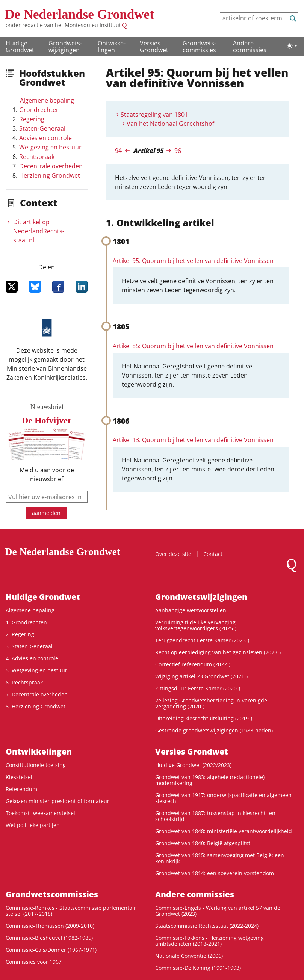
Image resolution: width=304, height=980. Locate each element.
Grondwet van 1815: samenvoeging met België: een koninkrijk (220, 858)
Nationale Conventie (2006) (189, 956)
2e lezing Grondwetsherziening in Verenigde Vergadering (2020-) (211, 703)
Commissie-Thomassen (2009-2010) (50, 926)
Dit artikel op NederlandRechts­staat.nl (39, 231)
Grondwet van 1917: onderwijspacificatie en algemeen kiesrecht (223, 798)
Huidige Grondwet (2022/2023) (193, 765)
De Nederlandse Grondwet (79, 14)
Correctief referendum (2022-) (193, 664)
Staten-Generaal (42, 128)
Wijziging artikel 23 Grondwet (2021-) (201, 676)
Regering (32, 119)
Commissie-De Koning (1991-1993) (198, 968)
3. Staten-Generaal (29, 646)
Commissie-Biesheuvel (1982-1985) (49, 938)
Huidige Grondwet (20, 47)
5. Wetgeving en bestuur (36, 670)
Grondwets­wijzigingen (65, 47)
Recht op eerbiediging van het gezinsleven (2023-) (218, 652)
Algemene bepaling (47, 100)
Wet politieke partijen (33, 825)
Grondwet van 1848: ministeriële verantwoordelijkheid (224, 831)
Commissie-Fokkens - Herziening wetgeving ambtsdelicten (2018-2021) (209, 941)
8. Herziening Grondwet (36, 706)
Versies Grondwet (154, 47)
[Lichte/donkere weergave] (292, 46)
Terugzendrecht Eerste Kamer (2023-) (202, 640)
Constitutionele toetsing (36, 765)
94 (118, 151)
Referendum (21, 789)
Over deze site (173, 554)
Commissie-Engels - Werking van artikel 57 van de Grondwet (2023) (218, 911)
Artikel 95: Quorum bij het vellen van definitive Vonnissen (193, 261)
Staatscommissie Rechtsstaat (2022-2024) (207, 926)
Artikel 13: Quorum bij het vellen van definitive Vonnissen (193, 440)
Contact (213, 554)
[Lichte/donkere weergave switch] (292, 46)
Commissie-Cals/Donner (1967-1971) (51, 950)
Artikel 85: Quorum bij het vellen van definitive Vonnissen (193, 346)
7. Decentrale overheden (37, 694)
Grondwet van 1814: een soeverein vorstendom (215, 873)
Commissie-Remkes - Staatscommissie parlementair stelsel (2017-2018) (71, 911)
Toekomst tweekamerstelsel (40, 813)
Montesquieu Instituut (93, 25)
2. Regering (20, 634)
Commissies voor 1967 (34, 962)
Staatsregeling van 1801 (154, 115)
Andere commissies (250, 47)
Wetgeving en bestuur (50, 147)
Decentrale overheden (51, 166)
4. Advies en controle (32, 658)
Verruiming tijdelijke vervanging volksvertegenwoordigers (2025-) (196, 625)
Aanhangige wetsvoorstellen (191, 610)
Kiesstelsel (19, 777)
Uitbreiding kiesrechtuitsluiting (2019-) (204, 718)
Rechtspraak (37, 157)
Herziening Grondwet (50, 175)
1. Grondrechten (26, 622)
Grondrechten (39, 110)
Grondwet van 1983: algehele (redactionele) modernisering (210, 780)
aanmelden (46, 513)
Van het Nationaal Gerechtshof (170, 124)
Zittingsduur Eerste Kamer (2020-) (198, 688)
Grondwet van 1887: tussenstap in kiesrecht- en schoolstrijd (215, 816)
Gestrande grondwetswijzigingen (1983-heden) (214, 730)
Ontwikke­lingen (112, 47)
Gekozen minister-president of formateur (57, 801)
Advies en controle (45, 138)
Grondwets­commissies (199, 47)
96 (178, 151)
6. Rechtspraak (24, 682)
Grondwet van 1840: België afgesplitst (203, 843)
